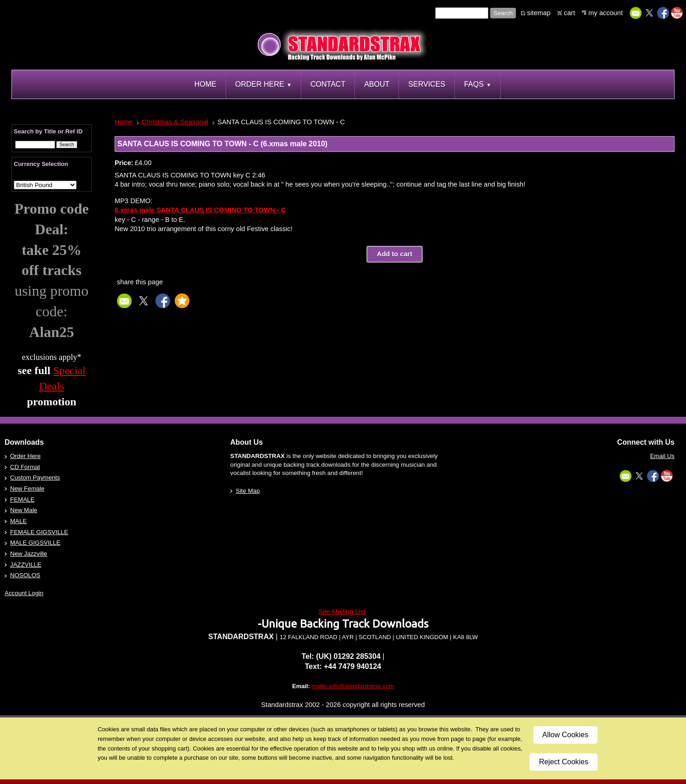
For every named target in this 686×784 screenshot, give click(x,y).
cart (570, 13)
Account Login (24, 593)
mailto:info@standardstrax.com (353, 686)
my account (606, 13)
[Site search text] (462, 13)
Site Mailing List (342, 612)
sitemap (539, 13)
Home (124, 122)
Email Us (662, 456)
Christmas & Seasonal (175, 122)
